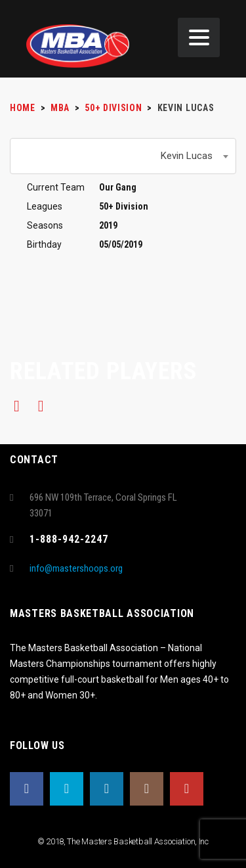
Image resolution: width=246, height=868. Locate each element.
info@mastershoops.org (76, 568)
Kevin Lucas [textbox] (187, 156)
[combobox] (123, 156)
